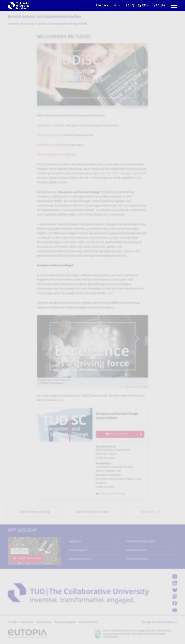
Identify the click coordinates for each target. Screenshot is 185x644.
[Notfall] (127, 6)
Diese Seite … (149, 512)
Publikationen (47, 145)
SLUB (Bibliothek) (137, 559)
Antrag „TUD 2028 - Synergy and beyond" (121, 174)
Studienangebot (78, 550)
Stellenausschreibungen (141, 541)
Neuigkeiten (46, 126)
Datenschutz (44, 622)
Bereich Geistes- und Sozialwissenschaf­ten (45, 17)
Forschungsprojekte (51, 135)
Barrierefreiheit (88, 622)
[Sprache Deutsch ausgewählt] (143, 6)
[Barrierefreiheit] (134, 6)
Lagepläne (75, 541)
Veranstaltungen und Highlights (57, 155)
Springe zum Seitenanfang (158, 622)
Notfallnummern (137, 550)
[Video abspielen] (92, 74)
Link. (111, 293)
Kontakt (13, 622)
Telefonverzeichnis (80, 559)
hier (61, 400)
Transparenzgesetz (65, 622)
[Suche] (159, 6)
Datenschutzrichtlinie (137, 107)
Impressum (27, 622)
